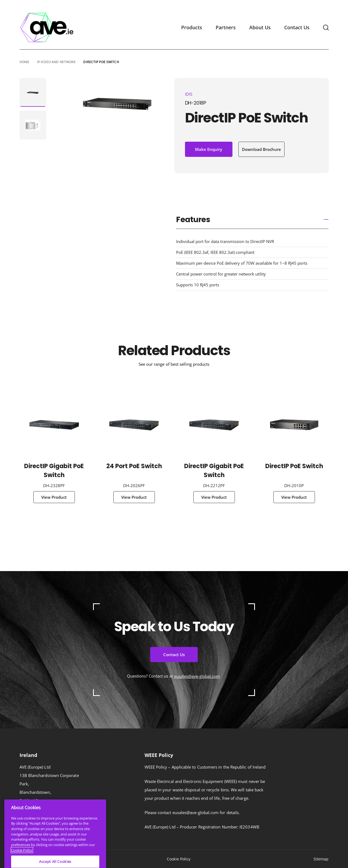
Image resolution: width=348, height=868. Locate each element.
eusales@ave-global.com (197, 676)
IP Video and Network (56, 62)
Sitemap (321, 859)
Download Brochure (261, 149)
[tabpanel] (33, 93)
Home (24, 62)
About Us (260, 27)
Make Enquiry (209, 149)
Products (192, 27)
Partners (226, 27)
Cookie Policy (179, 859)
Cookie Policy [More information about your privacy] (22, 861)
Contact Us (297, 27)
